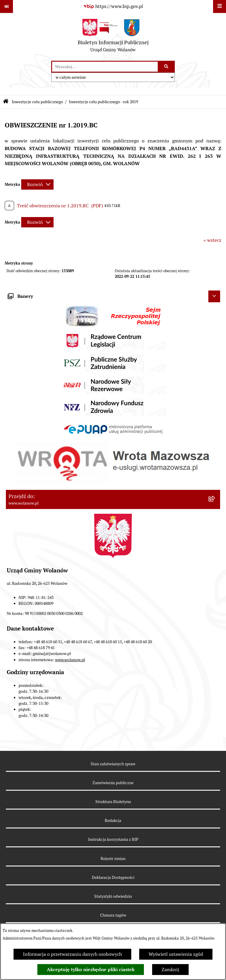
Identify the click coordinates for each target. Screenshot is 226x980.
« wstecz (212, 240)
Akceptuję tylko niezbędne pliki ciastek (91, 970)
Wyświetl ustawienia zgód (176, 954)
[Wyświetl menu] (220, 6)
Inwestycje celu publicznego (37, 102)
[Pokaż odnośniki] (6, 6)
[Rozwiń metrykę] (37, 184)
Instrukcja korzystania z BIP (113, 839)
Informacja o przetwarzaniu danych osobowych (72, 954)
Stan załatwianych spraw (113, 764)
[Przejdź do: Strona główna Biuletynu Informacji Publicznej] (6, 102)
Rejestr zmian (113, 858)
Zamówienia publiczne (113, 783)
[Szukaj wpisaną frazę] (167, 67)
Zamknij (170, 970)
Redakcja (113, 820)
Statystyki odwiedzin (113, 896)
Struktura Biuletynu (113, 802)
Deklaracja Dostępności (113, 877)
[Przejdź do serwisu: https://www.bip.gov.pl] (113, 6)
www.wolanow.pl (70, 660)
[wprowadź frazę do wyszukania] (105, 67)
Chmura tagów (113, 915)
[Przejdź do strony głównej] (113, 37)
